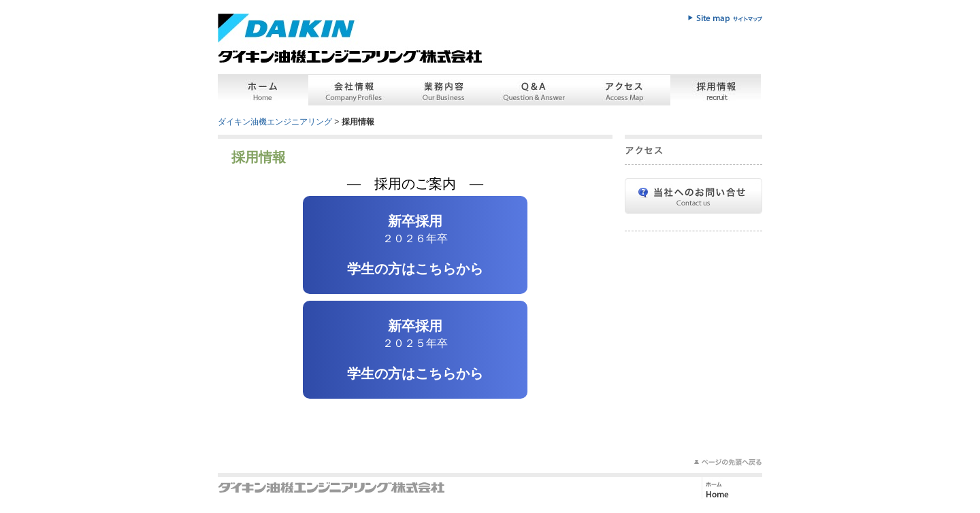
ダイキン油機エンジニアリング (275, 122)
